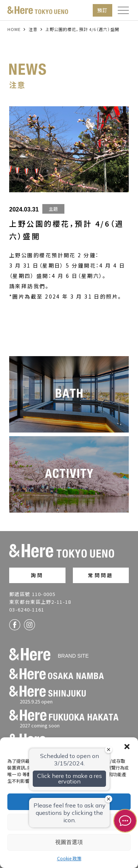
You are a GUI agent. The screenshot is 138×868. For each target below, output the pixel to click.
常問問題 (101, 575)
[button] (127, 747)
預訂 (102, 10)
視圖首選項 (69, 842)
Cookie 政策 (69, 858)
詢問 (37, 575)
